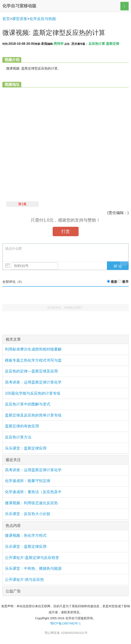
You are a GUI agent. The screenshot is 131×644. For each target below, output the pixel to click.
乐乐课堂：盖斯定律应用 (26, 448)
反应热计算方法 (18, 437)
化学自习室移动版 (19, 6)
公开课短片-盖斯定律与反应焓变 (32, 558)
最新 (114, 282)
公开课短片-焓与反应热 (24, 580)
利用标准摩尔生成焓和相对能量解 (33, 349)
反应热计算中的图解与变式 (28, 404)
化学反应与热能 (43, 19)
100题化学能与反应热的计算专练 (33, 393)
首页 (6, 19)
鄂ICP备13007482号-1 (65, 623)
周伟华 (59, 44)
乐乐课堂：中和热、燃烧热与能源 (33, 568)
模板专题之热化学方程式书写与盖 (33, 360)
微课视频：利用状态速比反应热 (31, 503)
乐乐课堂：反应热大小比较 (28, 514)
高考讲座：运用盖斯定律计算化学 (33, 382)
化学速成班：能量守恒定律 (28, 481)
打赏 (66, 231)
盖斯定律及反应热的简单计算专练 (33, 415)
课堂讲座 (20, 19)
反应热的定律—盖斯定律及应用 (31, 371)
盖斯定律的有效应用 (22, 426)
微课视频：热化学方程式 (26, 535)
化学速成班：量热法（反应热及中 (33, 492)
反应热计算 (97, 44)
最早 (125, 282)
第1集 (22, 204)
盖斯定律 (113, 44)
